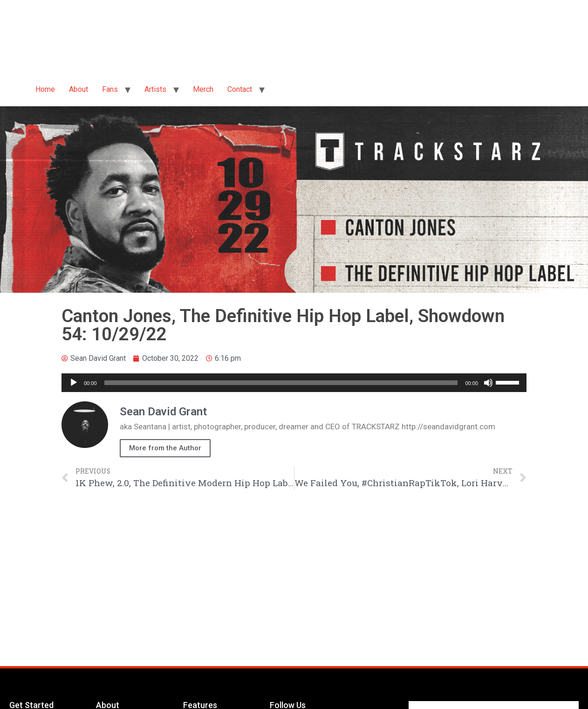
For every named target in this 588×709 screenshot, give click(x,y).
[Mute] (488, 383)
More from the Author (165, 448)
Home (45, 89)
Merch (203, 89)
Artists (155, 89)
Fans (110, 89)
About (79, 89)
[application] (294, 383)
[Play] (74, 383)
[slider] (281, 383)
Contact (240, 89)
